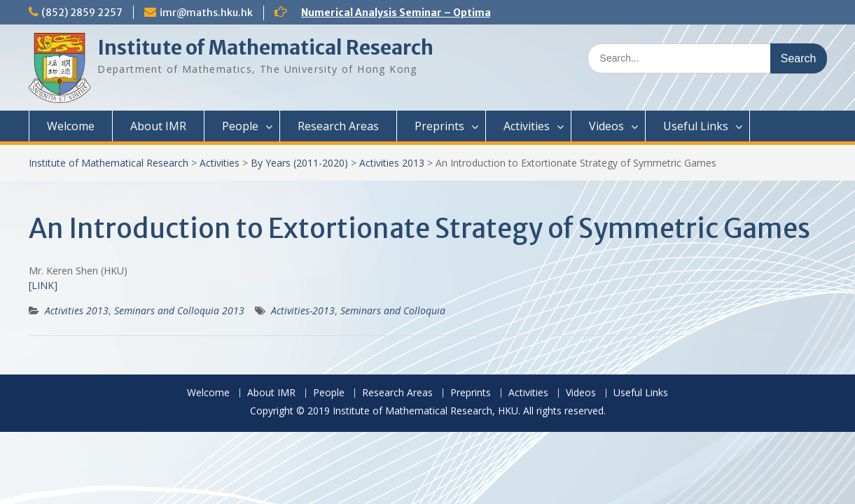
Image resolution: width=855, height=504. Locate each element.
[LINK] (43, 285)
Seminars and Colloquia (393, 310)
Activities (527, 126)
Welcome (71, 126)
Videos (606, 126)
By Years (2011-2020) (299, 163)
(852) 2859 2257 (82, 13)
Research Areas (338, 126)
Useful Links (696, 126)
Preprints (439, 126)
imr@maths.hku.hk (206, 13)
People (240, 126)
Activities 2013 (392, 163)
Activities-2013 (303, 310)
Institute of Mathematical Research (265, 48)
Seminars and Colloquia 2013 (179, 310)
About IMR (158, 126)
